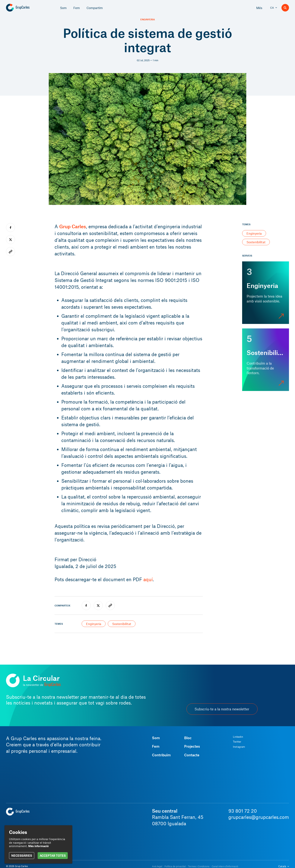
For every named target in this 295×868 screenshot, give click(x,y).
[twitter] (98, 605)
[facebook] (86, 605)
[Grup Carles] (24, 8)
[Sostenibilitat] (266, 360)
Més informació (38, 846)
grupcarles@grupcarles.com (259, 817)
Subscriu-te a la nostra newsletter (222, 709)
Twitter (237, 742)
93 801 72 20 (243, 811)
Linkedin (238, 737)
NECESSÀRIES (22, 855)
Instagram (239, 747)
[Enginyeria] (266, 293)
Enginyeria (148, 19)
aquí (148, 579)
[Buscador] (285, 8)
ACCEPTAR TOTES (53, 855)
